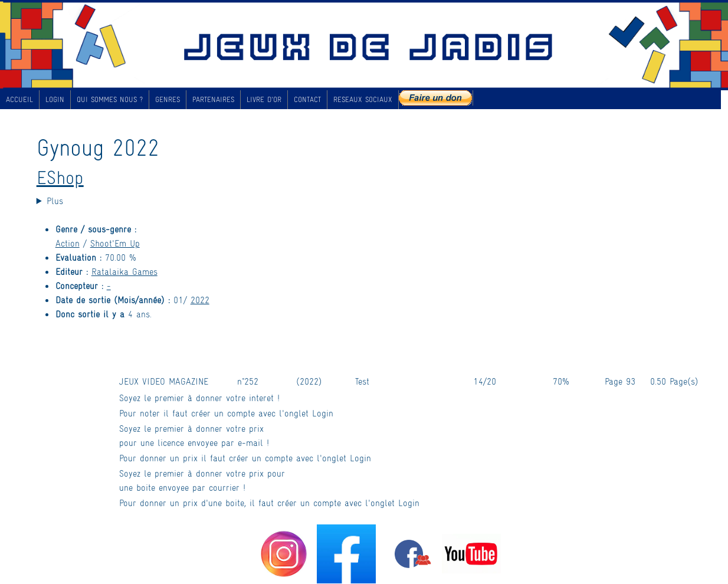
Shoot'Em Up (115, 243)
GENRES (168, 99)
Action (68, 243)
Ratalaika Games (124, 271)
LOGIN (55, 99)
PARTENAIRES (213, 99)
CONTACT (307, 99)
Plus (55, 200)
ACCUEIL (19, 99)
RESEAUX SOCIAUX (363, 99)
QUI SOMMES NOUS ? (110, 99)
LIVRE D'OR (264, 99)
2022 (200, 299)
